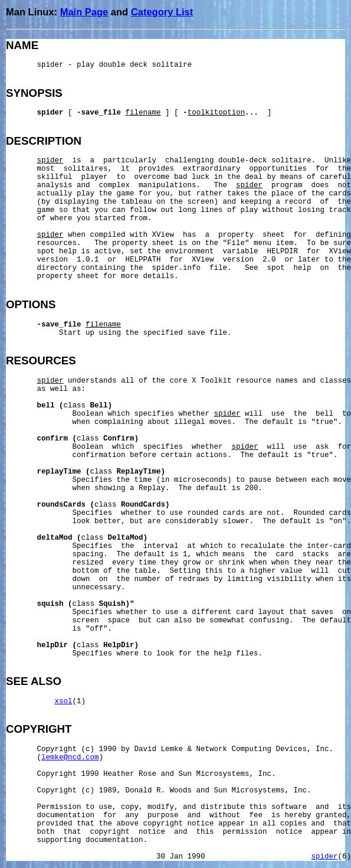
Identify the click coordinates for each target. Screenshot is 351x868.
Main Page (84, 12)
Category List (162, 12)
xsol (64, 701)
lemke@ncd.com (70, 758)
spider (325, 857)
